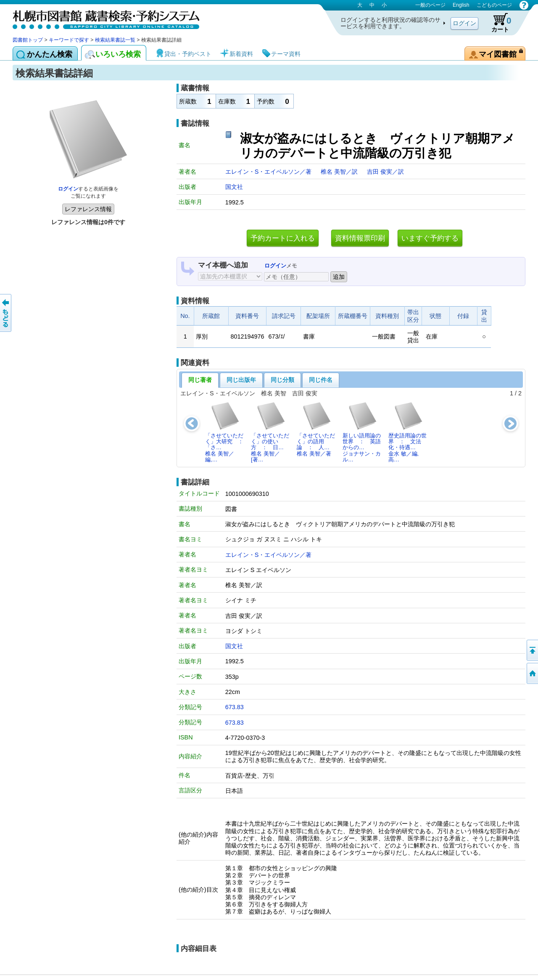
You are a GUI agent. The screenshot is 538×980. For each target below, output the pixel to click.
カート (497, 23)
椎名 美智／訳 (340, 172)
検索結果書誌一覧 (115, 40)
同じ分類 (282, 380)
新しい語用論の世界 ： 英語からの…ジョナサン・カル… (362, 432)
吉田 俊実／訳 (385, 172)
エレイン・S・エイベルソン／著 (269, 172)
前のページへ (6, 313)
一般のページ (430, 5)
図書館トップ (28, 40)
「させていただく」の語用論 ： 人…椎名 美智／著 (316, 429)
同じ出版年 (241, 380)
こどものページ (494, 5)
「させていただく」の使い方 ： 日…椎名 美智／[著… (270, 432)
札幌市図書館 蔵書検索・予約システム (101, 18)
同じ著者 (200, 380)
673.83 (235, 707)
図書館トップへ (532, 673)
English (461, 5)
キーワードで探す (69, 40)
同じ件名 (321, 380)
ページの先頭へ (532, 650)
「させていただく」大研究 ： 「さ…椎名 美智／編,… (227, 432)
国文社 (234, 187)
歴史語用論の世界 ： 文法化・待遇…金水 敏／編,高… (407, 432)
